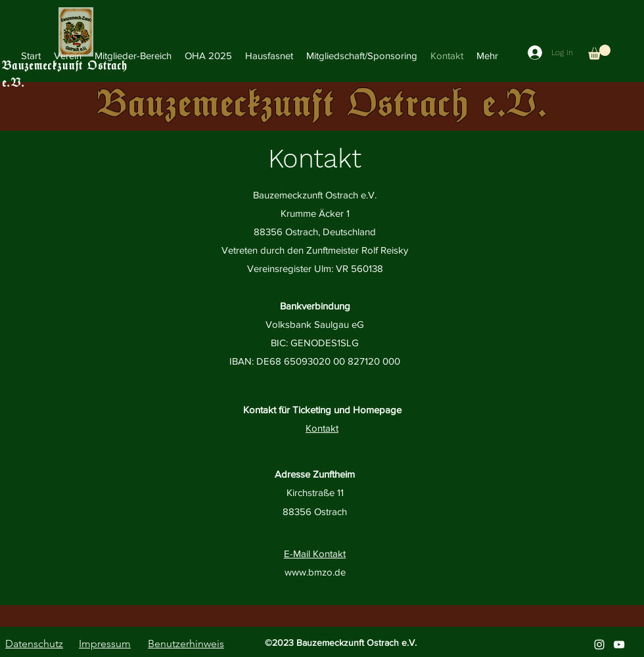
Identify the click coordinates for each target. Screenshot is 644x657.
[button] (133, 56)
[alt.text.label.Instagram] (599, 645)
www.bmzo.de (315, 572)
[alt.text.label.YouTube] (619, 645)
